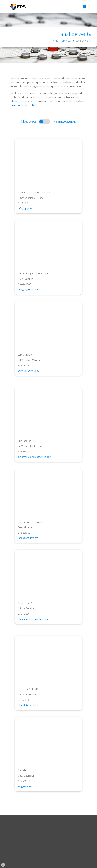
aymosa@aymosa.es (29, 371)
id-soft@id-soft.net (28, 705)
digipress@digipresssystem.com (35, 457)
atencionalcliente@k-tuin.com (33, 619)
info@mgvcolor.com (28, 290)
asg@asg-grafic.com (28, 786)
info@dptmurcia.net (28, 538)
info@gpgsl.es (25, 209)
